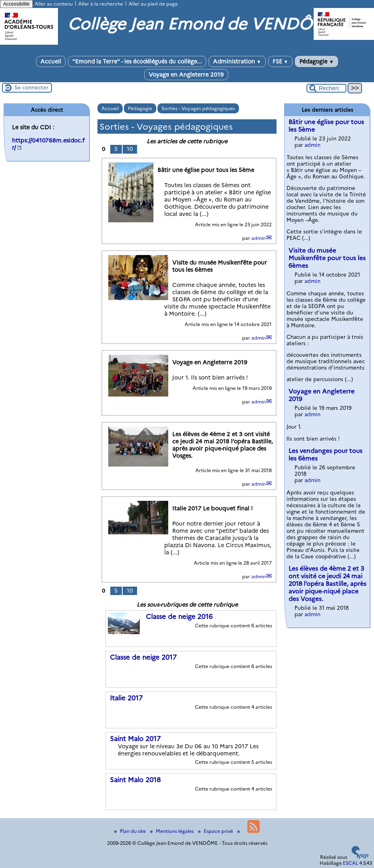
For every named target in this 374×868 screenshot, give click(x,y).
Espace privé (216, 831)
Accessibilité (16, 4)
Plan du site (131, 831)
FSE (280, 61)
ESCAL (350, 863)
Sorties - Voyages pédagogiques (198, 108)
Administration (237, 61)
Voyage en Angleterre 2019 (186, 75)
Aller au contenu (54, 4)
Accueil (51, 61)
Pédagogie (316, 61)
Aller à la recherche (101, 4)
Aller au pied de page (153, 4)
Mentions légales (173, 831)
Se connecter (31, 87)
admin (259, 238)
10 (130, 149)
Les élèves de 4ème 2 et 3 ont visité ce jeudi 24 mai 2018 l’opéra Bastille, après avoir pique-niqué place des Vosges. (327, 584)
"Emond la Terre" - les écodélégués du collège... (137, 61)
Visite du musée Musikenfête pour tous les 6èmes (327, 258)
